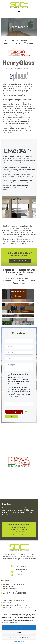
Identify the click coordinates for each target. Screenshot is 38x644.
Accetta (19, 627)
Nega (19, 632)
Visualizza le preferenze (19, 637)
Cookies (15, 642)
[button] (35, 611)
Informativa (13, 376)
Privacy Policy (21, 642)
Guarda (18, 296)
